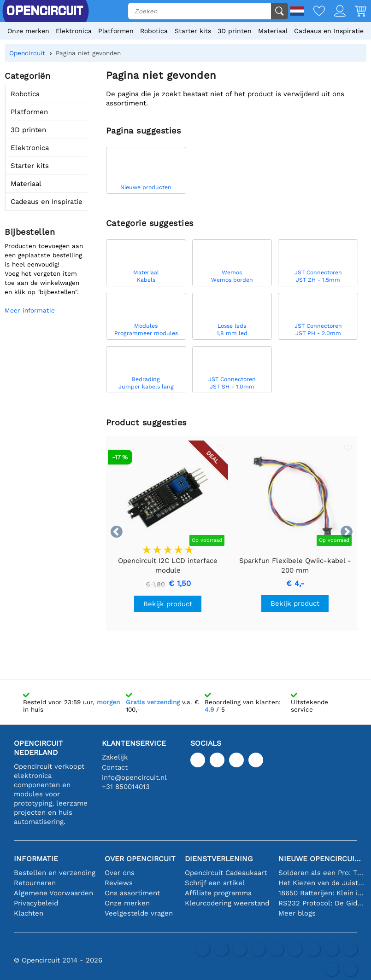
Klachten (29, 913)
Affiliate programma (218, 893)
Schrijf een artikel (215, 883)
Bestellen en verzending (55, 873)
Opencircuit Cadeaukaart (226, 873)
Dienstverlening (219, 859)
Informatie (36, 859)
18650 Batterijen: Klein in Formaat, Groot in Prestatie (321, 893)
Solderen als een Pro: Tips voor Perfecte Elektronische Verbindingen (321, 873)
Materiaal (273, 31)
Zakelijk (115, 757)
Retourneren (35, 883)
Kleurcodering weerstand (227, 903)
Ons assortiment (132, 893)
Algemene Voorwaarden (53, 893)
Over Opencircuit (140, 859)
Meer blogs (297, 913)
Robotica (154, 31)
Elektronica (74, 31)
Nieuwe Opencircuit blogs (321, 859)
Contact (115, 767)
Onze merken (28, 31)
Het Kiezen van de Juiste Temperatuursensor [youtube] (321, 883)
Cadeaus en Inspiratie (329, 31)
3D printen (235, 31)
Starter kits (193, 31)
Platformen (116, 31)
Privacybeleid (36, 903)
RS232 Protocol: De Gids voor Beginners (321, 903)
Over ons (120, 873)
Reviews (119, 883)
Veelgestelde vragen (139, 913)
